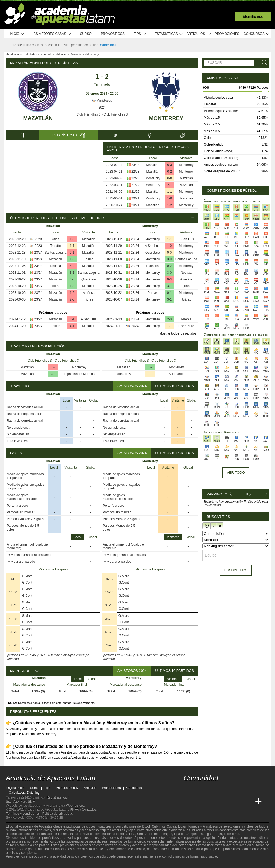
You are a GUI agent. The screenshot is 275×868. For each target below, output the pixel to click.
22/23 (135, 172)
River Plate (186, 326)
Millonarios (177, 374)
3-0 (72, 279)
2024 (102, 107)
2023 (38, 239)
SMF (31, 802)
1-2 (170, 205)
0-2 (170, 172)
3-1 (72, 273)
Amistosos (102, 101)
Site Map (12, 802)
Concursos (257, 34)
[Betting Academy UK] (238, 802)
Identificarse (253, 17)
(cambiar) (215, 505)
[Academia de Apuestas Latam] (188, 802)
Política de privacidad (58, 814)
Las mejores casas (52, 34)
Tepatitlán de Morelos (79, 374)
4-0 (72, 266)
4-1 (72, 326)
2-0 (169, 319)
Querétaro (89, 279)
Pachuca (153, 266)
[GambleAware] (18, 863)
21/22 (135, 185)
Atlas (55, 239)
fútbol (146, 826)
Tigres (89, 299)
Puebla (186, 319)
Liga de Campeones (188, 834)
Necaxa (55, 266)
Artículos (199, 34)
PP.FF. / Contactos (83, 810)
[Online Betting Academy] (218, 802)
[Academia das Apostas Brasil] (208, 802)
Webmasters (75, 806)
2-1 (170, 185)
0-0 (170, 178)
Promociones (227, 34)
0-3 (170, 165)
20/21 (135, 198)
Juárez (186, 299)
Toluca (89, 259)
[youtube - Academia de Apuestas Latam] (198, 790)
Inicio (17, 34)
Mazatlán (38, 118)
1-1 (170, 192)
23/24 (135, 165)
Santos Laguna (55, 253)
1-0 (170, 198)
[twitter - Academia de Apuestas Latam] (188, 790)
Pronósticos (113, 34)
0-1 (72, 319)
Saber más (108, 45)
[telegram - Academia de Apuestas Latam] (218, 790)
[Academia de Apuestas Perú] (248, 802)
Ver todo (236, 472)
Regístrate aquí (57, 797)
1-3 (72, 286)
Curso (86, 34)
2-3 (72, 299)
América (89, 293)
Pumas (152, 293)
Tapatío (55, 246)
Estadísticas (169, 34)
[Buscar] (263, 63)
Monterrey (166, 118)
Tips (140, 34)
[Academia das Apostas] (198, 802)
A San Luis (88, 319)
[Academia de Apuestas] (228, 802)
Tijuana (186, 286)
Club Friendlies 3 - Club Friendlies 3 (102, 114)
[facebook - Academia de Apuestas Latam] (208, 790)
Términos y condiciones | (24, 814)
